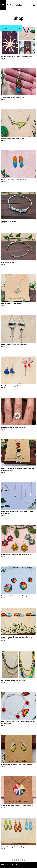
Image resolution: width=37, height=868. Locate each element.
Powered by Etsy (21, 865)
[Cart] (34, 5)
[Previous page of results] (13, 860)
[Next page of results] (25, 860)
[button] (11, 28)
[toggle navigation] (3, 5)
